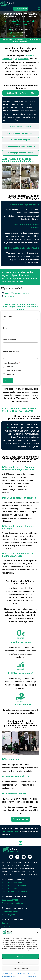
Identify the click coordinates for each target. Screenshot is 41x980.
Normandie (7, 926)
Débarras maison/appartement (14, 891)
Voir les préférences (20, 968)
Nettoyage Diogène (10, 900)
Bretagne (6, 923)
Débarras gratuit (9, 915)
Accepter (20, 956)
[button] (38, 933)
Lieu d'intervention (12, 351)
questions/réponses (11, 831)
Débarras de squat (10, 888)
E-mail (6, 328)
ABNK (8, 428)
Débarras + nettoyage (15, 370)
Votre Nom (8, 317)
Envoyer (8, 381)
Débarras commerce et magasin (15, 886)
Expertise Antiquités (10, 911)
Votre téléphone (10, 340)
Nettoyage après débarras (13, 903)
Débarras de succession (12, 883)
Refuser (20, 962)
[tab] (20, 93)
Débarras (10, 367)
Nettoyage (10, 374)
